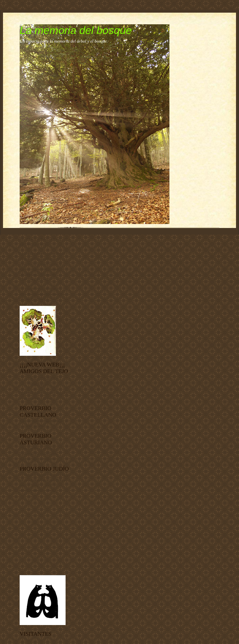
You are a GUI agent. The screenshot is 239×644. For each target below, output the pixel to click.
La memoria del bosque (76, 30)
